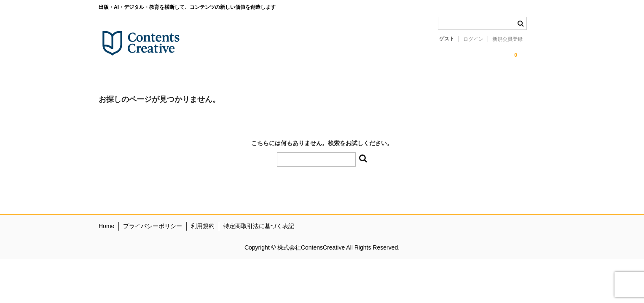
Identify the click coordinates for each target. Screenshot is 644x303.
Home (106, 226)
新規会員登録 (507, 39)
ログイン (473, 39)
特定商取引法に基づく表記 (259, 226)
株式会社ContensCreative (312, 247)
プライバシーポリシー (153, 226)
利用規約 (203, 226)
